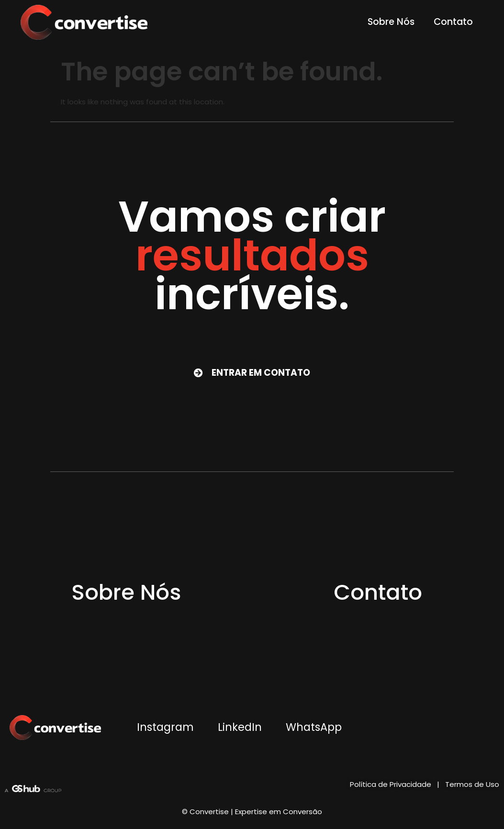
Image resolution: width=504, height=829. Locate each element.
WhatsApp (314, 727)
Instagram (165, 727)
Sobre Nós (391, 22)
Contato (453, 22)
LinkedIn (240, 727)
